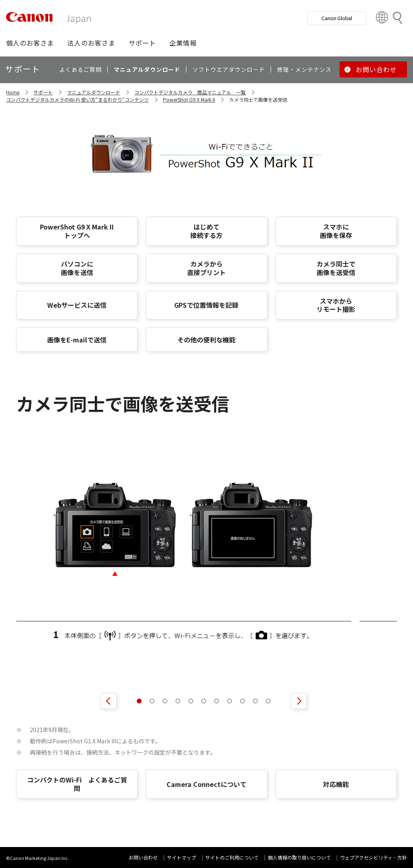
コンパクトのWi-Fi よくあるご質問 (77, 784)
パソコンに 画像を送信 (77, 268)
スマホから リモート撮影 (336, 305)
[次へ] (299, 701)
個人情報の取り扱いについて (299, 857)
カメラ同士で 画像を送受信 (336, 268)
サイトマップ (181, 857)
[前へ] (108, 701)
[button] (30, 43)
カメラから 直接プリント (206, 268)
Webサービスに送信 (77, 305)
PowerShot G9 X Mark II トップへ (77, 231)
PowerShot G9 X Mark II (189, 99)
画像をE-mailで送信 (77, 340)
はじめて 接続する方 (206, 231)
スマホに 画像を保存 (336, 231)
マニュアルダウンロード (94, 92)
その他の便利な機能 (206, 340)
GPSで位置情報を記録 (206, 305)
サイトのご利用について (232, 857)
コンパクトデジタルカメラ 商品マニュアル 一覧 (190, 92)
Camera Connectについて (206, 784)
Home (13, 92)
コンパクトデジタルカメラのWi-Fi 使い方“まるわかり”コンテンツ (77, 99)
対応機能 (336, 784)
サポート (43, 92)
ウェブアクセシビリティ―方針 (373, 857)
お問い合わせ (143, 857)
